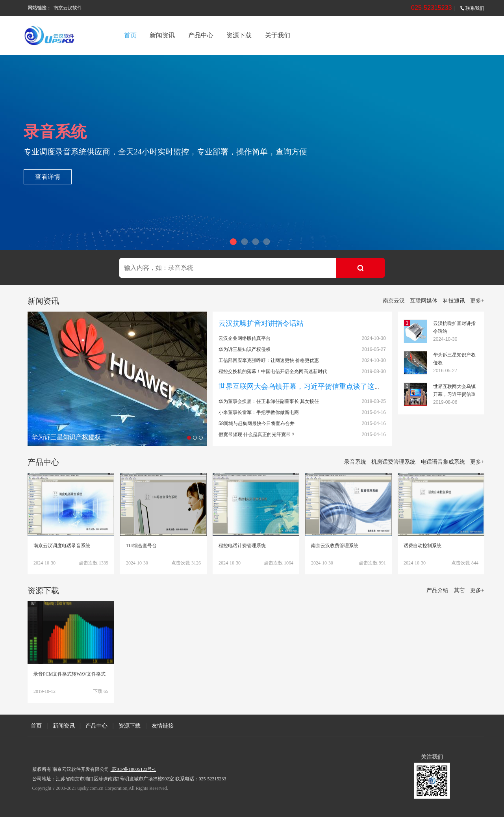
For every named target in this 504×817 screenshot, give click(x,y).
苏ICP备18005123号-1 (133, 769)
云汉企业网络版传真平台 (245, 338)
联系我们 (472, 8)
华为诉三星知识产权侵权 (245, 349)
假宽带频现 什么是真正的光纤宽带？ (257, 434)
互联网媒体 (424, 301)
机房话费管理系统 (393, 462)
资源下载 (239, 35)
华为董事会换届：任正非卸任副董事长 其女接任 (269, 401)
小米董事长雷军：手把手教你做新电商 (259, 412)
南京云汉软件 (68, 8)
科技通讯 (454, 301)
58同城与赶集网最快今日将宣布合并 (257, 423)
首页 (130, 35)
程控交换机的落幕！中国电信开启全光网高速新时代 (273, 371)
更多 (477, 301)
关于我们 (278, 35)
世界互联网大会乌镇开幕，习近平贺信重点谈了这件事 (304, 386)
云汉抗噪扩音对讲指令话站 (261, 323)
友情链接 (163, 726)
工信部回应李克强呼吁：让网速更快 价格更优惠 (269, 360)
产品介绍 (437, 590)
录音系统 (355, 462)
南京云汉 (394, 301)
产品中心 (201, 35)
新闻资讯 (162, 35)
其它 (460, 590)
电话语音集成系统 (443, 462)
